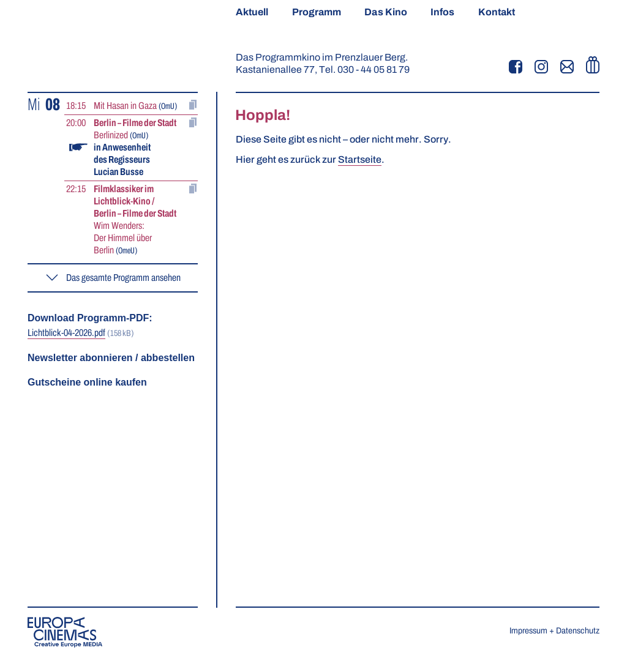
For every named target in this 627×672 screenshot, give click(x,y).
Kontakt (497, 12)
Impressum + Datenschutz (554, 631)
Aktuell (252, 12)
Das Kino (386, 12)
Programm (317, 12)
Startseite (360, 160)
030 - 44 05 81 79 (374, 70)
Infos (442, 12)
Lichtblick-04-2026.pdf (66, 333)
